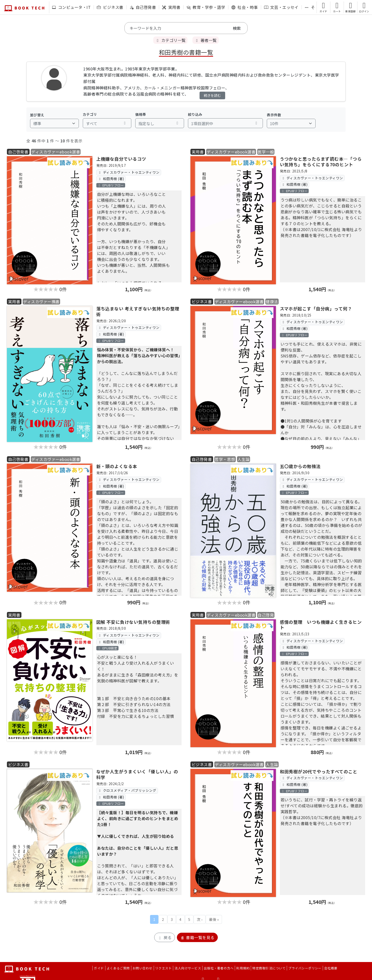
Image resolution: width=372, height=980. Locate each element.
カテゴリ (90, 114)
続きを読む (212, 95)
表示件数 (274, 115)
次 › (200, 919)
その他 (314, 7)
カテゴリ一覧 (170, 40)
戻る (164, 937)
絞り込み (195, 114)
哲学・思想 (225, 459)
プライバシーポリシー (305, 968)
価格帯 (141, 114)
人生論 (244, 459)
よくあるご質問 (118, 968)
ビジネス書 (110, 7)
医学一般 (266, 152)
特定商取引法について (269, 968)
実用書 (171, 7)
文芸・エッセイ (281, 7)
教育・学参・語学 (206, 7)
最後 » (214, 919)
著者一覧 (205, 40)
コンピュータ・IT (71, 7)
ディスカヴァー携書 (41, 302)
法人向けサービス (188, 968)
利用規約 (243, 968)
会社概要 (331, 968)
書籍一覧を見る (197, 937)
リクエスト (163, 968)
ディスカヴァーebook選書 (56, 152)
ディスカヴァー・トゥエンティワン (129, 172)
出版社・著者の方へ (219, 968)
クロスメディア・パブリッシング (127, 790)
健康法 (272, 302)
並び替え (37, 115)
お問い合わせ (143, 968)
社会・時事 (245, 7)
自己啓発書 (143, 7)
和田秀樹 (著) (111, 179)
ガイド (99, 968)
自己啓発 (266, 615)
